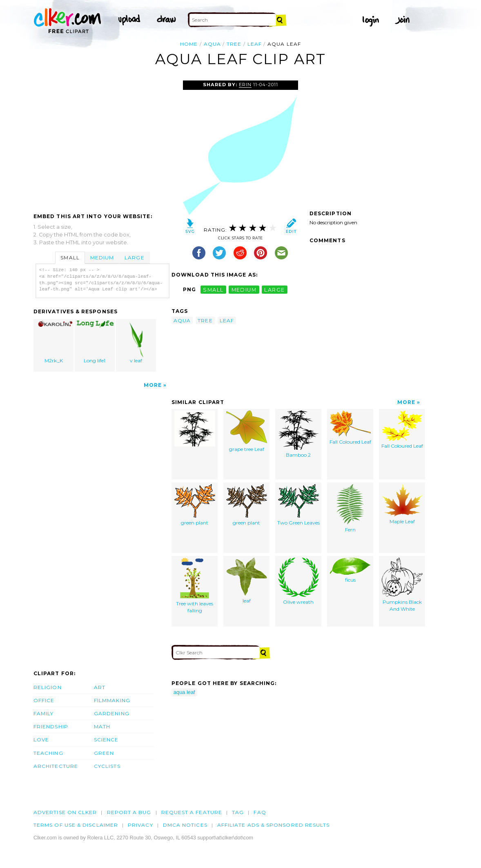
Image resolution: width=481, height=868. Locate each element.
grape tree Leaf (247, 431)
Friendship (51, 726)
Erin (245, 85)
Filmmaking (112, 700)
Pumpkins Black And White (402, 585)
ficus (350, 570)
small (213, 289)
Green (104, 753)
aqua (212, 44)
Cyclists (107, 766)
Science (106, 740)
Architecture (56, 766)
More (153, 385)
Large (134, 258)
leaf (255, 44)
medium (244, 289)
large (274, 289)
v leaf (136, 342)
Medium (102, 258)
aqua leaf (184, 692)
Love (41, 740)
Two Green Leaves (298, 505)
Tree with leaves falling (195, 586)
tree (234, 44)
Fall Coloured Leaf (350, 428)
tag (238, 812)
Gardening (112, 713)
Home (189, 44)
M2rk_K (54, 342)
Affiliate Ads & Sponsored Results (274, 825)
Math (102, 726)
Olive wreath (298, 581)
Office (44, 700)
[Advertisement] (102, 142)
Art (100, 687)
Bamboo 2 (298, 434)
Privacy (140, 825)
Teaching (48, 753)
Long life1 (95, 342)
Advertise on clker (65, 812)
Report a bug (129, 812)
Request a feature (192, 812)
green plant (195, 505)
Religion (48, 687)
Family (43, 713)
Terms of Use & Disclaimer (76, 825)
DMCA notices (185, 825)
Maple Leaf (402, 504)
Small (70, 258)
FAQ (260, 812)
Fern (350, 508)
